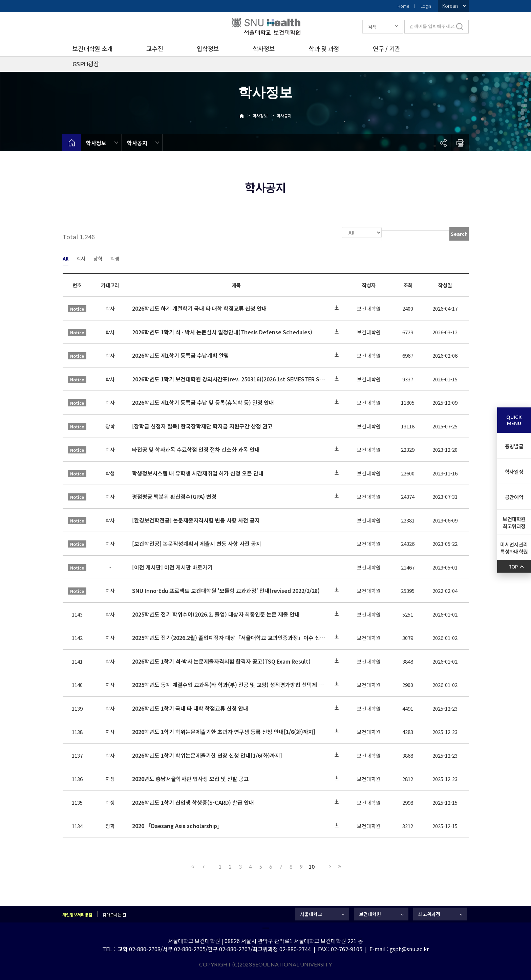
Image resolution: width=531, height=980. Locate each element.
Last (339, 866)
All (66, 258)
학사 (81, 258)
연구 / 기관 (386, 48)
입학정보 (208, 48)
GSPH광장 (86, 64)
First (193, 866)
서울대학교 (311, 913)
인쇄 (460, 143)
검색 (372, 27)
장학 (98, 258)
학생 (115, 258)
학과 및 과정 (324, 48)
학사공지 (284, 116)
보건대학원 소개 (92, 48)
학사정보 (264, 48)
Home (403, 6)
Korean (450, 6)
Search (459, 234)
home (72, 143)
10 (312, 866)
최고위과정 (429, 913)
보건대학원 (370, 913)
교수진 (155, 48)
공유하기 (443, 143)
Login (426, 6)
